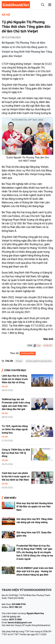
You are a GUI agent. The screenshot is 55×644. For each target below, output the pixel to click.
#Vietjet (19, 361)
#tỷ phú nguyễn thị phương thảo (39, 361)
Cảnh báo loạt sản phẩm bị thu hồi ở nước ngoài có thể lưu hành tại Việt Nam (16, 476)
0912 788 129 (15, 607)
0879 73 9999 (15, 620)
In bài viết (48, 345)
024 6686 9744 (19, 604)
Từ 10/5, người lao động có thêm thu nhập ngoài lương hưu (15, 429)
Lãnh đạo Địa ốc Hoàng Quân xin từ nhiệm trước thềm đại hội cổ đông (15, 379)
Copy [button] (37, 345)
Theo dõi (14, 353)
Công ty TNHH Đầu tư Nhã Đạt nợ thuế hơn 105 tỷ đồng (16, 453)
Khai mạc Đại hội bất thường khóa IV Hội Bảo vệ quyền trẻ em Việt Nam (35, 507)
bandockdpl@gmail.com (20, 622)
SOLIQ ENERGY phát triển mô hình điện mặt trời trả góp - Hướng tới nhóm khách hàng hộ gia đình (35, 571)
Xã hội (6, 15)
